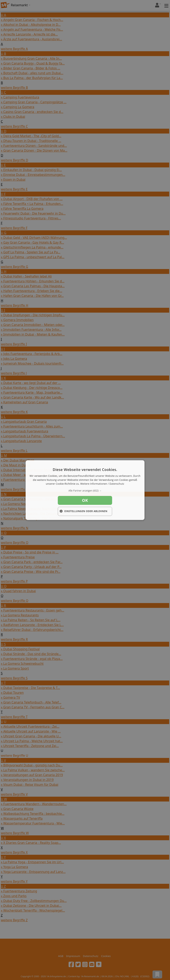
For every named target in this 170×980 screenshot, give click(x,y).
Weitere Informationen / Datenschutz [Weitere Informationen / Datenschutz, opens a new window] (102, 484)
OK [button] (85, 500)
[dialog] (85, 490)
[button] (85, 491)
